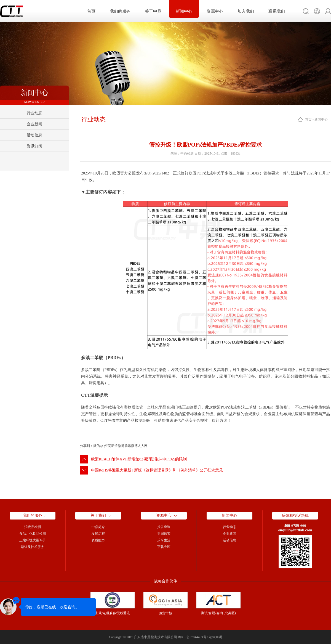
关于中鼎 (153, 11)
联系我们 (277, 11)
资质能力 (98, 540)
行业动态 (34, 113)
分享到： (87, 446)
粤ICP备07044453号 (192, 637)
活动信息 (34, 135)
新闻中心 (184, 11)
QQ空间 (106, 446)
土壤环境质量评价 (33, 540)
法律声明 (215, 637)
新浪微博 (118, 446)
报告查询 (164, 527)
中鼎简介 (98, 527)
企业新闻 (34, 124)
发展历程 (98, 534)
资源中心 (215, 11)
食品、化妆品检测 (33, 534)
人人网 (143, 446)
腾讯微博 (131, 446)
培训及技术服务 (33, 547)
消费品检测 (33, 527)
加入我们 (246, 11)
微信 (97, 446)
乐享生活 (164, 540)
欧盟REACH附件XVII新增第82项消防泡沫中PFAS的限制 (139, 459)
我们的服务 (120, 11)
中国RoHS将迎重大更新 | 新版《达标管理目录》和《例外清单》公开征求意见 (157, 470)
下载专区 (164, 547)
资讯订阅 (34, 146)
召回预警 (164, 534)
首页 (91, 11)
